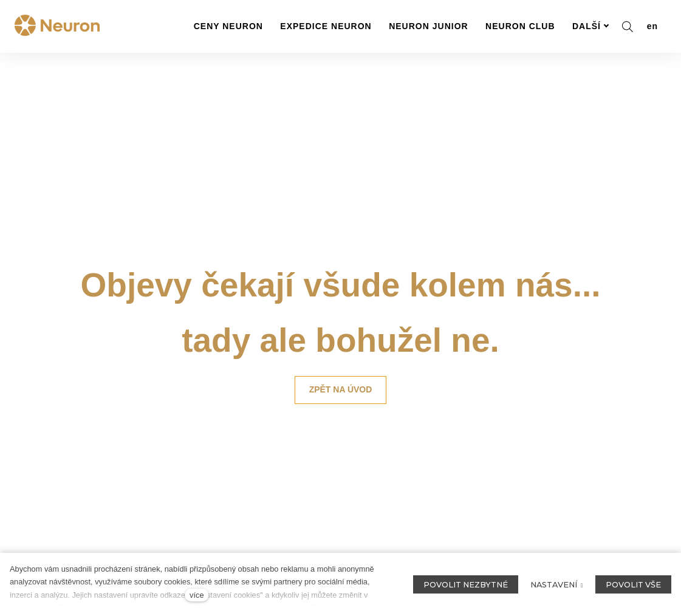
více (197, 595)
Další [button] (591, 26)
